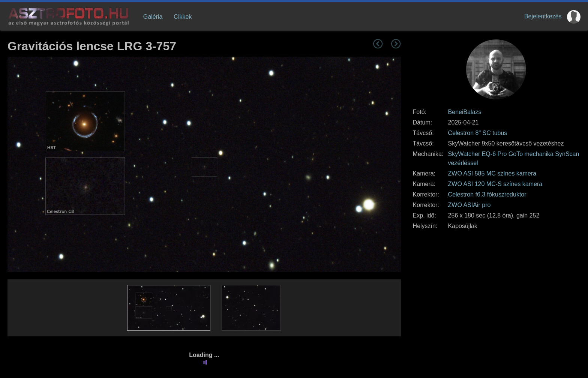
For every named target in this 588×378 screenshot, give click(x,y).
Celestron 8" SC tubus (478, 133)
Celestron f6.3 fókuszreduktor (487, 194)
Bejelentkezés (543, 16)
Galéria (153, 17)
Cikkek (183, 17)
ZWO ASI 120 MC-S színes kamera (495, 184)
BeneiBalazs (465, 112)
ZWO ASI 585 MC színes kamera (492, 173)
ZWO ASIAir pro (469, 205)
